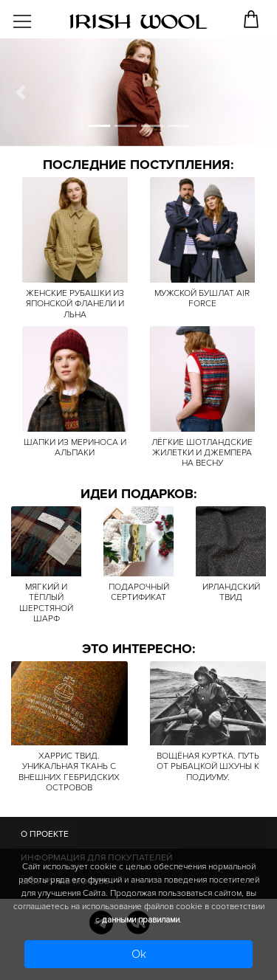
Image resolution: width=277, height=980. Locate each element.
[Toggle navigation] (34, 16)
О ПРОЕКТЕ (45, 834)
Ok (139, 954)
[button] (21, 92)
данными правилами (141, 920)
